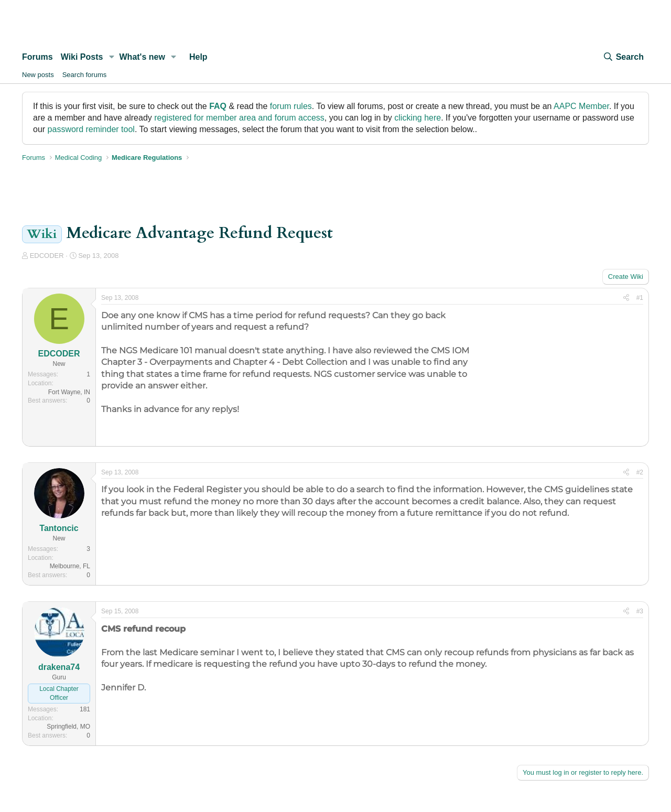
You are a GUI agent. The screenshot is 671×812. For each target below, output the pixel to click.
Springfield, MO (68, 727)
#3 (640, 611)
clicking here (418, 118)
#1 (640, 298)
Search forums (85, 75)
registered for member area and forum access (239, 118)
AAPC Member (581, 106)
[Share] (626, 298)
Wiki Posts (82, 57)
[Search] (623, 57)
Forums (37, 57)
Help (198, 57)
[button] (111, 57)
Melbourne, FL (70, 566)
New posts (38, 75)
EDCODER (47, 256)
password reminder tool (91, 129)
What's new (142, 57)
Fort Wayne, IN (69, 392)
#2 (640, 472)
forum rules (291, 106)
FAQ (218, 106)
